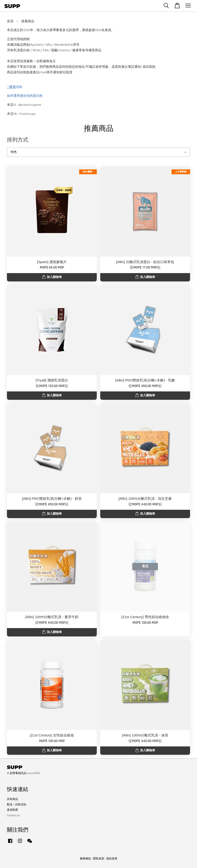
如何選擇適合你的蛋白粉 (25, 96)
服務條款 (85, 859)
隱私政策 (99, 859)
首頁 (10, 21)
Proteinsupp (27, 114)
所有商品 (13, 799)
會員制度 (13, 810)
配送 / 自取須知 (17, 805)
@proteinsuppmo (30, 105)
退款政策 (112, 859)
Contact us (13, 815)
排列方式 (18, 140)
